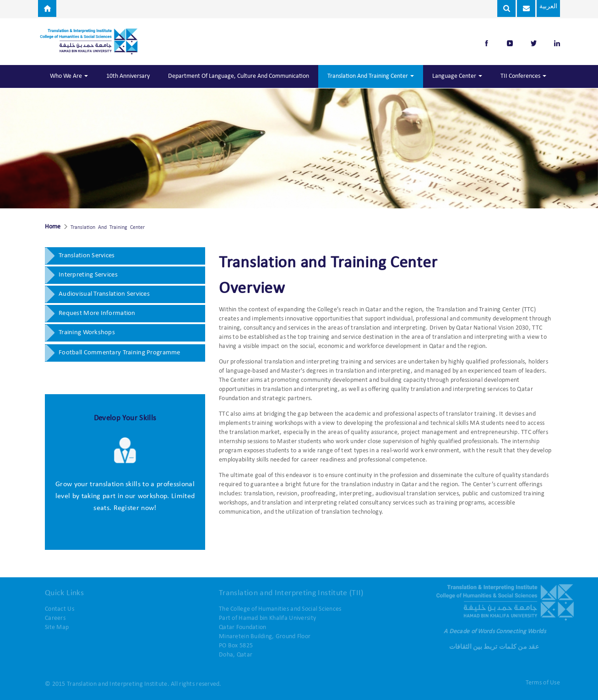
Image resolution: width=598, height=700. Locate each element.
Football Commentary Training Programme (120, 353)
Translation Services (87, 256)
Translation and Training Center (371, 76)
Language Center (457, 76)
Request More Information (97, 313)
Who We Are (69, 76)
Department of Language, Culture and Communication (239, 76)
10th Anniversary (128, 76)
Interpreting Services (88, 275)
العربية (547, 7)
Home (53, 227)
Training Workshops (87, 333)
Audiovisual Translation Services (104, 294)
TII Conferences (523, 76)
